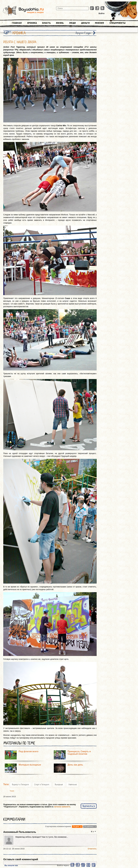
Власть (46, 23)
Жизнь (60, 23)
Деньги (85, 23)
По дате (76, 827)
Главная (17, 23)
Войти (101, 13)
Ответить (92, 849)
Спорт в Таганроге (42, 784)
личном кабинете (62, 807)
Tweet (12, 791)
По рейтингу (89, 827)
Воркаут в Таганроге (20, 784)
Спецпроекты (118, 23)
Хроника (32, 23)
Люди (72, 23)
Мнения (100, 23)
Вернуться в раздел (83, 33)
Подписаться (89, 806)
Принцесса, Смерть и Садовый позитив (79, 753)
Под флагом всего (29, 751)
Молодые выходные (30, 765)
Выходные (59, 784)
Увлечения (72, 784)
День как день (75, 765)
